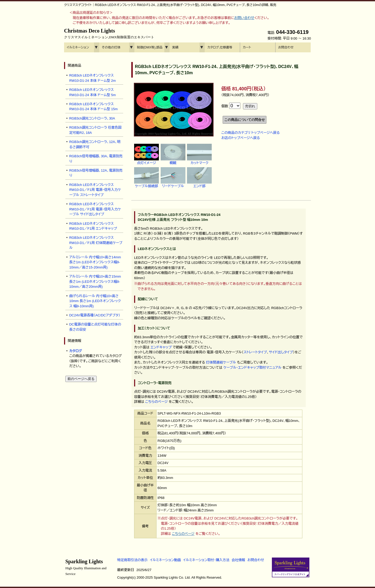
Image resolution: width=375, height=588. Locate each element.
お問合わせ (286, 47)
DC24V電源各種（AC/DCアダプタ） (95, 315)
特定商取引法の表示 (132, 560)
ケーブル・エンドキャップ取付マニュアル (252, 368)
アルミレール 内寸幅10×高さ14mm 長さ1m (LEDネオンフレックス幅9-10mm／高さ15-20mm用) (95, 262)
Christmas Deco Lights (109, 34)
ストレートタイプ (255, 352)
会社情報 (238, 560)
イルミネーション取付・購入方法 (206, 560)
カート (247, 47)
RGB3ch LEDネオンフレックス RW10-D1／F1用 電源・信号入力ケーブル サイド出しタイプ (95, 209)
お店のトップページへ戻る (241, 138)
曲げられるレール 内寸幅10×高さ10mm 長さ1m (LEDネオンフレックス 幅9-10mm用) (95, 301)
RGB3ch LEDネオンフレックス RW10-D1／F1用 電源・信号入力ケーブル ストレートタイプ (95, 190)
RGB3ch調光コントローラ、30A (92, 118)
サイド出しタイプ (281, 352)
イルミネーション (78, 47)
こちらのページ (157, 402)
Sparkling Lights (86, 567)
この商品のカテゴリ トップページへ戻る (251, 133)
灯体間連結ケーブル (221, 362)
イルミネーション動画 (165, 560)
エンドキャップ (161, 347)
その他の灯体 (111, 47)
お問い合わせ (244, 18)
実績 (175, 47)
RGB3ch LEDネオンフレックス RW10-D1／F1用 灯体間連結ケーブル (96, 243)
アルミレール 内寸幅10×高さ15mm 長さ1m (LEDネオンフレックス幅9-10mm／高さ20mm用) (95, 282)
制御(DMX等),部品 (150, 47)
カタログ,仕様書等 (220, 47)
